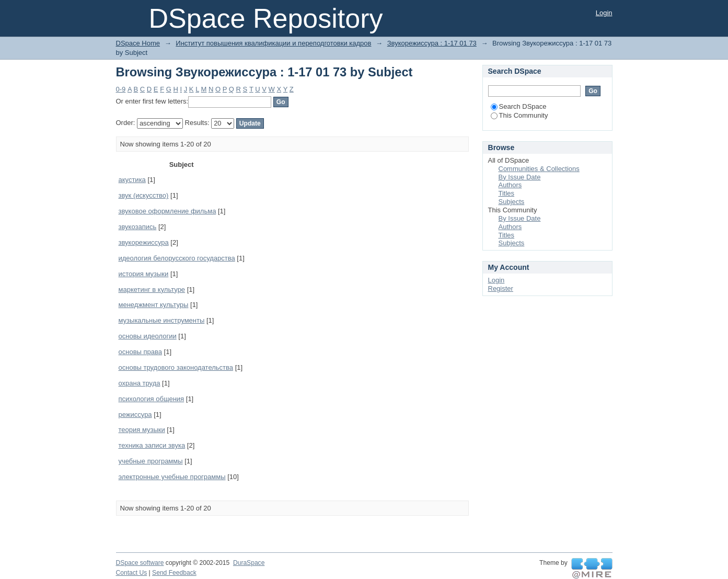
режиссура (135, 415)
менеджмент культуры (154, 305)
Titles (507, 193)
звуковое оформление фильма (167, 211)
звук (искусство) (144, 195)
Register (501, 288)
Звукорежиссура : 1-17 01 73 (432, 43)
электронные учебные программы (172, 477)
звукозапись (138, 227)
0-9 (121, 89)
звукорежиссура (144, 242)
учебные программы (151, 461)
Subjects (512, 202)
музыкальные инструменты (162, 320)
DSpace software (140, 563)
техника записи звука (152, 445)
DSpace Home (138, 43)
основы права (141, 352)
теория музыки (142, 430)
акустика (132, 180)
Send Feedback (174, 573)
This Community (519, 115)
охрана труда (140, 383)
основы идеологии (148, 336)
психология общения (152, 399)
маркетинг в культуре (152, 289)
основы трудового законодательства (176, 367)
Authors (510, 185)
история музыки (144, 274)
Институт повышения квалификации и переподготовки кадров (273, 43)
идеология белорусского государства (177, 258)
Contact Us (132, 573)
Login (604, 13)
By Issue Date (520, 177)
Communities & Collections (539, 169)
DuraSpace (249, 563)
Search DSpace (519, 106)
